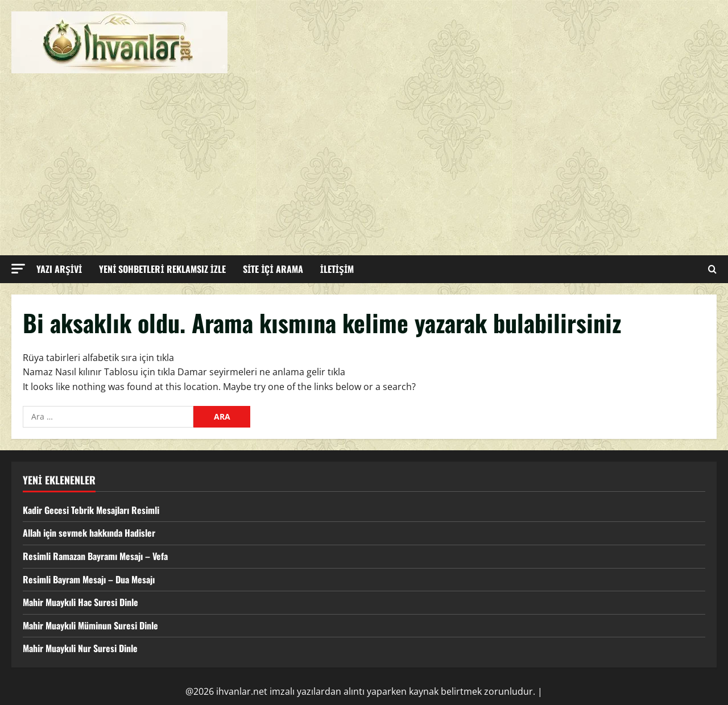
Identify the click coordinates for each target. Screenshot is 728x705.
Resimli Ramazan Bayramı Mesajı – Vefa (95, 556)
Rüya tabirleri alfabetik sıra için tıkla (98, 358)
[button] (18, 269)
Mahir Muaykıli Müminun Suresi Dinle (90, 625)
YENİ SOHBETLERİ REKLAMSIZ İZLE (162, 269)
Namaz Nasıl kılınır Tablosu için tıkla (99, 372)
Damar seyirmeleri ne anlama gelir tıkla (261, 372)
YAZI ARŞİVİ (59, 269)
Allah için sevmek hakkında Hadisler (89, 533)
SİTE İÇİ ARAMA (273, 269)
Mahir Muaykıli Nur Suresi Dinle (80, 648)
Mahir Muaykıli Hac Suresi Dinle (80, 602)
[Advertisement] (361, 159)
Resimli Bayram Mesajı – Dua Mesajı (89, 579)
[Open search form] (712, 269)
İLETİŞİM (337, 269)
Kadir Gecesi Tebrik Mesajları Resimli (91, 510)
